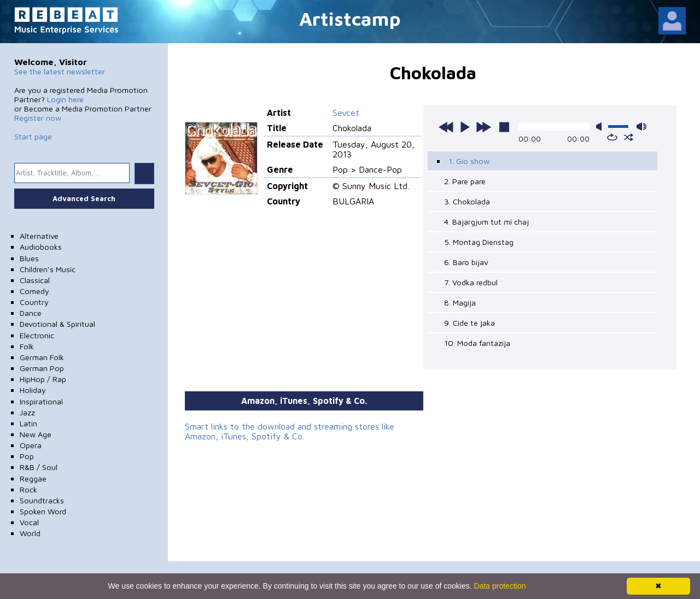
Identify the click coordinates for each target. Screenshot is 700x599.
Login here (65, 99)
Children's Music (48, 269)
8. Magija (460, 303)
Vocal (29, 522)
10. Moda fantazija (477, 343)
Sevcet (346, 113)
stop (504, 127)
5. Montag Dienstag (479, 242)
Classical (35, 280)
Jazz (27, 412)
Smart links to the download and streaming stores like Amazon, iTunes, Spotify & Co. (290, 431)
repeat (612, 137)
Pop (27, 456)
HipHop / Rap (43, 379)
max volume (641, 127)
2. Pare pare (465, 181)
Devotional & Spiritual (57, 324)
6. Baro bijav (466, 262)
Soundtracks (42, 500)
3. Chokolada (467, 201)
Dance (31, 313)
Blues (29, 258)
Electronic (37, 335)
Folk (27, 346)
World (30, 533)
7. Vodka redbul (471, 282)
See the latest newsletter (60, 71)
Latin (28, 423)
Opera (31, 445)
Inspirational (41, 401)
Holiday (33, 390)
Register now (38, 118)
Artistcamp (350, 18)
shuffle (629, 137)
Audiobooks (41, 247)
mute (601, 127)
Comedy (34, 291)
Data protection (500, 586)
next (483, 127)
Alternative (39, 236)
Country (34, 302)
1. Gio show (469, 161)
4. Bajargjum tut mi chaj (486, 222)
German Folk (42, 357)
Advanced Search (84, 198)
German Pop (42, 368)
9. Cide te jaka (469, 323)
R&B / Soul (39, 467)
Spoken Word (43, 511)
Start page (33, 136)
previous (446, 127)
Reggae (33, 478)
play (465, 127)
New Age (36, 434)
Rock (28, 489)
